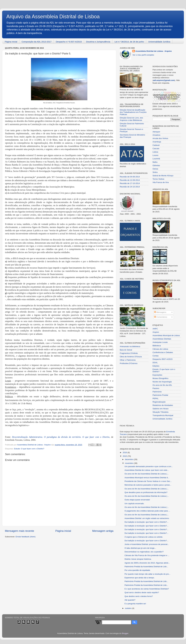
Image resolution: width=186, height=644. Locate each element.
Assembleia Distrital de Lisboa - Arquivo (153, 51)
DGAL (155, 363)
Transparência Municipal (163, 415)
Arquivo (156, 332)
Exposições (157, 375)
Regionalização (159, 402)
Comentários (161, 317)
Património (157, 392)
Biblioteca (157, 346)
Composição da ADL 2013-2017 (36, 42)
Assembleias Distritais (162, 339)
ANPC (155, 329)
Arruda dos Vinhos (160, 138)
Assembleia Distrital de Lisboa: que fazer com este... (147, 470)
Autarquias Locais (160, 342)
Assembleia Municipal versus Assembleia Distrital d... (147, 478)
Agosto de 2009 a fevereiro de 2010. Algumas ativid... (147, 563)
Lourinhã (156, 159)
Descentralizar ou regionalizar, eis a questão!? (144, 552)
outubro (129, 608)
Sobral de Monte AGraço (163, 176)
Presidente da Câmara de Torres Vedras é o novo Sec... (148, 481)
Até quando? (130, 600)
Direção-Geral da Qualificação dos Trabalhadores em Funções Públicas (133, 112)
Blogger (125, 633)
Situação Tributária (161, 412)
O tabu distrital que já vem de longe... (140, 548)
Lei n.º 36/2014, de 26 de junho (129, 42)
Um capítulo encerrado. (134, 504)
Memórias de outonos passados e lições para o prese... (148, 485)
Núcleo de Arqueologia (162, 382)
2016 (125, 452)
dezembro (129, 459)
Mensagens (160, 312)
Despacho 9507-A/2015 (163, 359)
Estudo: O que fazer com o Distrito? (29, 449)
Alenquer (156, 132)
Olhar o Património (128, 360)
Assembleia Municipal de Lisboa (166, 335)
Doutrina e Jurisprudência (98, 42)
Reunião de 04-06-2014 (130, 177)
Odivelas (156, 165)
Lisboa (155, 152)
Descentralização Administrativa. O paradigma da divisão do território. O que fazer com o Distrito (61, 437)
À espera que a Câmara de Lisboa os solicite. (144, 537)
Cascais (156, 149)
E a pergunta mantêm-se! (135, 604)
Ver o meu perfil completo (143, 55)
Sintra (155, 172)
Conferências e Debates (163, 352)
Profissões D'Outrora (129, 363)
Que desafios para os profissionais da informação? (146, 492)
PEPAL (156, 398)
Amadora (156, 135)
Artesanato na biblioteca (130, 346)
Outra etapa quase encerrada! (137, 500)
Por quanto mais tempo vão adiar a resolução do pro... (148, 574)
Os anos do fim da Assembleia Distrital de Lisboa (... (147, 474)
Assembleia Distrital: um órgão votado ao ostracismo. (147, 518)
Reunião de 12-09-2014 (130, 180)
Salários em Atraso (161, 409)
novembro (129, 463)
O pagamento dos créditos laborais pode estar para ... (147, 511)
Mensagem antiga (103, 531)
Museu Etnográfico (161, 378)
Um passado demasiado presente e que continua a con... (149, 466)
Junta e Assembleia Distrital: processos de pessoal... (147, 544)
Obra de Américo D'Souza (131, 357)
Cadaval (156, 145)
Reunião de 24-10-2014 (130, 187)
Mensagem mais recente (20, 531)
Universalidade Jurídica (159, 42)
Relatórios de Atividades (163, 405)
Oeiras (155, 169)
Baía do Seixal (126, 350)
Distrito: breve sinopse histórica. (138, 559)
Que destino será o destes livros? (139, 596)
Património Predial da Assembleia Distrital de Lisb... (146, 567)
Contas (156, 356)
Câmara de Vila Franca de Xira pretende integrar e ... (147, 555)
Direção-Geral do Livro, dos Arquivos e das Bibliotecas (131, 119)
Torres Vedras (158, 179)
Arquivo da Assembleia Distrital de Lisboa (53, 17)
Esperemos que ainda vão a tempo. (140, 578)
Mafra (155, 162)
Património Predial (160, 395)
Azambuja (157, 142)
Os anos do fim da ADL (162, 385)
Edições (156, 366)
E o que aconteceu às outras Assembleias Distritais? (147, 589)
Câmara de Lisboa (160, 349)
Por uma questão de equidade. (138, 570)
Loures (155, 155)
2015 (125, 456)
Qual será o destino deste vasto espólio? (142, 592)
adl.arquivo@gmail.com (164, 80)
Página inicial (11, 42)
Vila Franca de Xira (161, 182)
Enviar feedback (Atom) (26, 537)
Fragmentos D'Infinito (129, 353)
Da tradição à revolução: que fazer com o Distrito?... (146, 522)
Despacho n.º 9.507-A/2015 (69, 42)
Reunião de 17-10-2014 (130, 183)
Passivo (156, 388)
